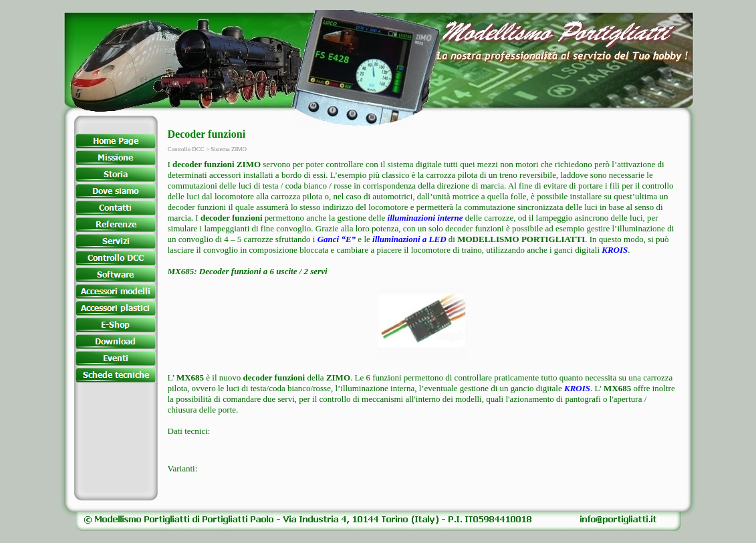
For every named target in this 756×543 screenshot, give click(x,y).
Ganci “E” (337, 239)
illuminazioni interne (425, 218)
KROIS (615, 250)
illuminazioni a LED (409, 239)
